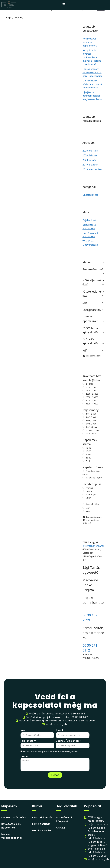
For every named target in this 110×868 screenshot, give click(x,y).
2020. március (90, 151)
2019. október (90, 165)
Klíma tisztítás (41, 824)
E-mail (60, 730)
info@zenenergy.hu (93, 546)
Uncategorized (91, 195)
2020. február (90, 155)
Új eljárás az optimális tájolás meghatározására (92, 96)
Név (23, 730)
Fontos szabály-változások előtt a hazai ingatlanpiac (92, 72)
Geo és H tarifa (41, 830)
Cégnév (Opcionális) (68, 741)
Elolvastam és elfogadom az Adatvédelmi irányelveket (51, 752)
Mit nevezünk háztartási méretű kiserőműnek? (92, 84)
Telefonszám (28, 741)
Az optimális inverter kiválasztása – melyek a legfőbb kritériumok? (92, 57)
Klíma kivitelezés (42, 817)
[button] (64, 4)
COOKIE (61, 828)
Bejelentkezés (90, 220)
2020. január (89, 160)
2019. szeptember (92, 169)
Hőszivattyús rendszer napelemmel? (90, 42)
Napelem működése (14, 817)
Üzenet (25, 756)
